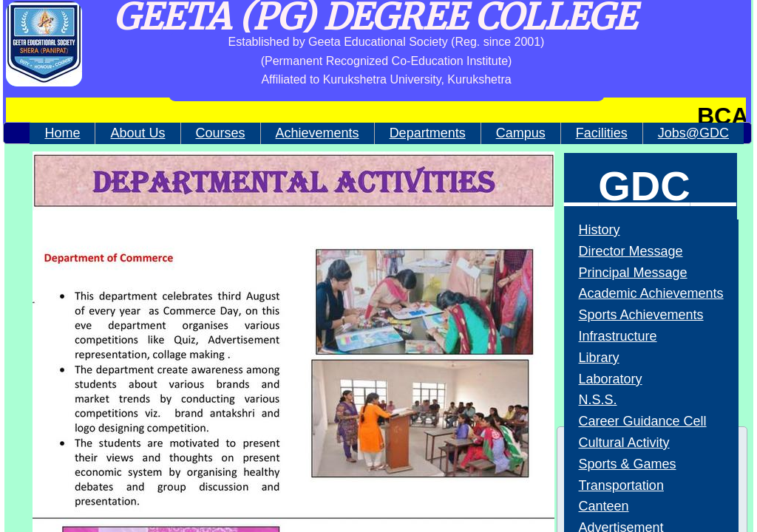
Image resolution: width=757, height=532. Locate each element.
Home (62, 133)
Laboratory (611, 379)
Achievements (318, 133)
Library (599, 358)
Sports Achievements (641, 315)
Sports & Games (628, 464)
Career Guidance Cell (643, 421)
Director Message (631, 251)
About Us (138, 133)
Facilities (602, 133)
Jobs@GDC (693, 133)
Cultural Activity (624, 443)
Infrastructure (618, 336)
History (600, 230)
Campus (521, 133)
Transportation (621, 485)
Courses (221, 133)
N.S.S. (598, 400)
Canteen (604, 506)
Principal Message (633, 273)
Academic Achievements (651, 293)
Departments (428, 133)
